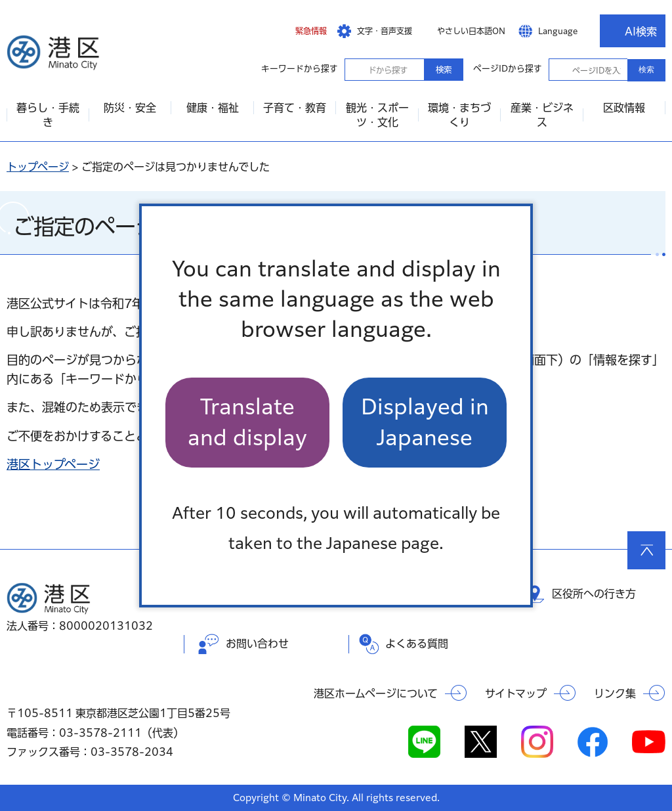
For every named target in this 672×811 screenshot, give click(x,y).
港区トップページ (53, 464)
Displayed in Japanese (425, 422)
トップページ (38, 167)
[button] (301, 31)
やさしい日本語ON (471, 31)
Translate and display (247, 422)
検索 (444, 70)
